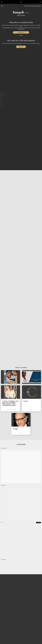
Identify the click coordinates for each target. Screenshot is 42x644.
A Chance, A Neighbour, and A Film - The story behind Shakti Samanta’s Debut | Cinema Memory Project (10, 403)
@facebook (3, 485)
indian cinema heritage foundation (33, 6)
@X (2, 522)
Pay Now (21, 47)
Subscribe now (21, 32)
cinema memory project (10, 410)
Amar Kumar (21, 15)
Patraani (26, 401)
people (21, 433)
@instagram (4, 448)
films (2, 6)
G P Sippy (15, 429)
